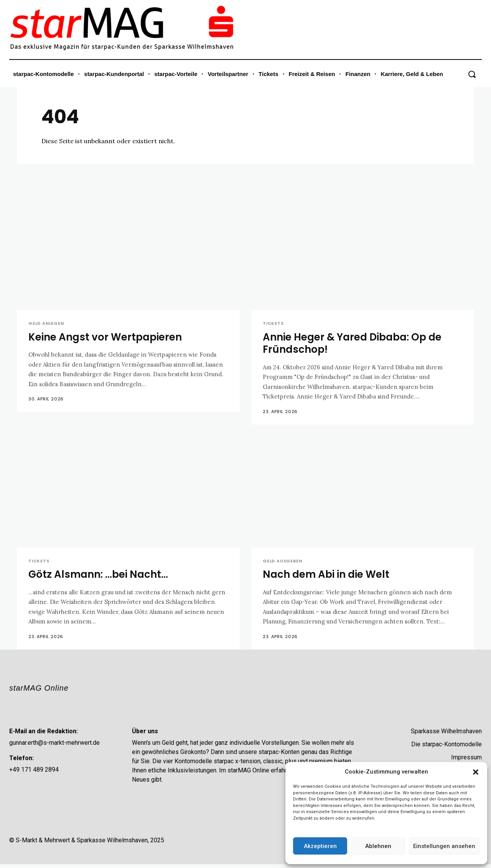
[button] (476, 772)
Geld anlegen (46, 323)
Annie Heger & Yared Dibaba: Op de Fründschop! (357, 343)
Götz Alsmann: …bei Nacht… (101, 576)
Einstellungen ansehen (444, 846)
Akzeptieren (320, 846)
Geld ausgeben (282, 562)
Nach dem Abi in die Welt (329, 576)
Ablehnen (378, 846)
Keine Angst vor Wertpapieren (108, 337)
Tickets (273, 323)
